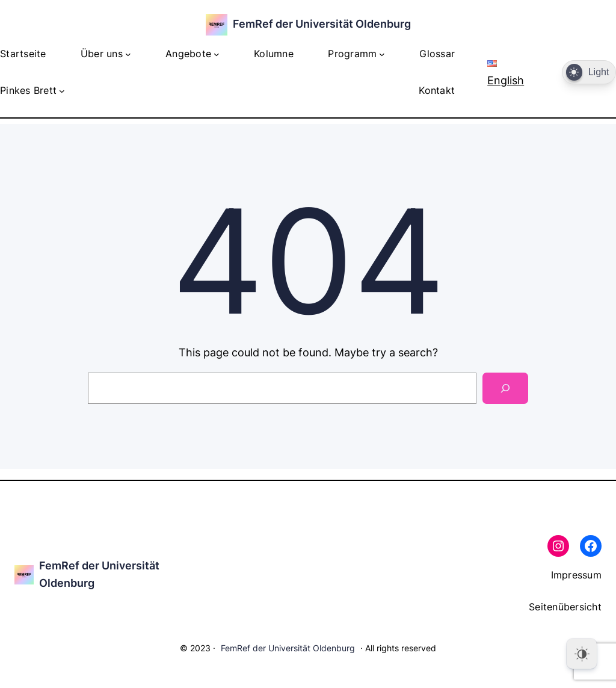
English (506, 73)
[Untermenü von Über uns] (128, 54)
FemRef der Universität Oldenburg (322, 24)
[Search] (505, 388)
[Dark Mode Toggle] (589, 73)
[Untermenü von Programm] (382, 54)
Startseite (23, 54)
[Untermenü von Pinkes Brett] (62, 91)
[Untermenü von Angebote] (217, 54)
